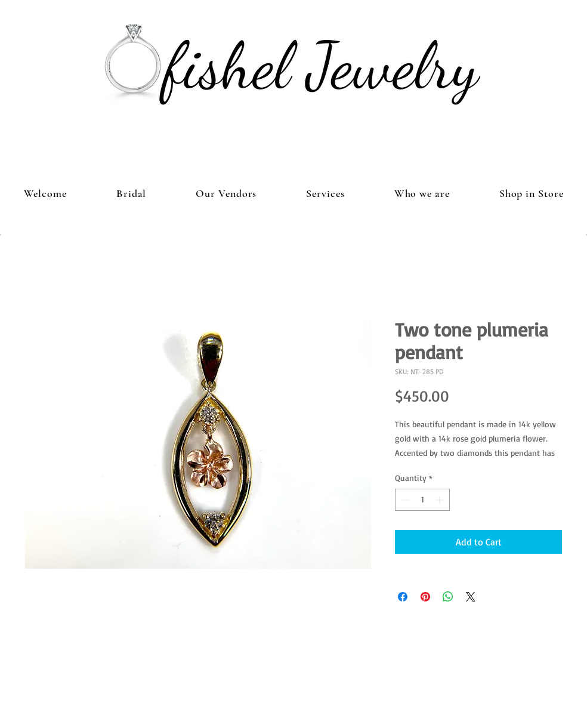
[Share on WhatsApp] (448, 597)
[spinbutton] (422, 500)
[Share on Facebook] (403, 597)
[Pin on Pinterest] (425, 597)
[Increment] (441, 500)
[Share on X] (471, 597)
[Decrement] (404, 500)
